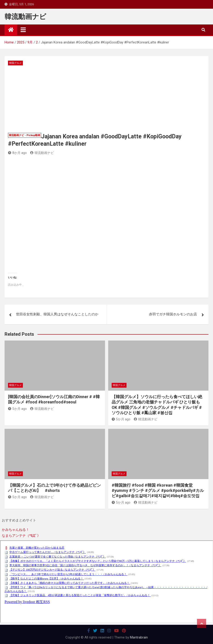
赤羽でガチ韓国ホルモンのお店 (173, 314)
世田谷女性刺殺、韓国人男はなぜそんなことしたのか (57, 314)
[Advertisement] (106, 100)
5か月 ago (17, 409)
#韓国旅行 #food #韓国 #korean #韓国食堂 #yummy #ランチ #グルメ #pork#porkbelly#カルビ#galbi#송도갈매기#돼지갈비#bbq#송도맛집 (158, 491)
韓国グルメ (15, 63)
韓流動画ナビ (25, 17)
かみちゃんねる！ (16, 530)
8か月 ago (17, 153)
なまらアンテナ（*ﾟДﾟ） (21, 536)
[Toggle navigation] (23, 30)
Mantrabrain (139, 637)
